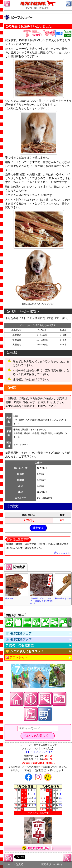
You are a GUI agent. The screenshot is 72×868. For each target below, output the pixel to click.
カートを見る (16, 864)
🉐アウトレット (17, 657)
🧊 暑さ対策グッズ (18, 639)
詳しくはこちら (62, 553)
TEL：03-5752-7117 (38, 752)
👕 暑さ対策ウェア (18, 633)
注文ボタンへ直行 (51, 864)
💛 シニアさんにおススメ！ (25, 651)
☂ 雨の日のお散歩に (20, 645)
